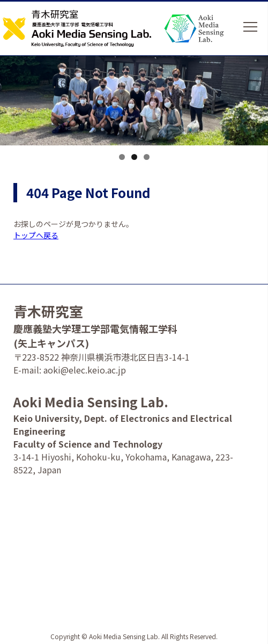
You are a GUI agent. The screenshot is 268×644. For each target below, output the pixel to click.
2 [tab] (134, 157)
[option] (134, 111)
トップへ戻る (36, 235)
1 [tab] (122, 157)
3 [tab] (147, 157)
